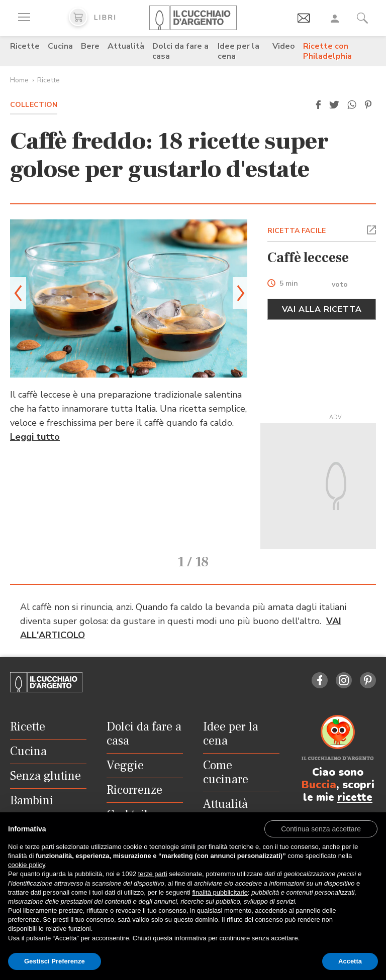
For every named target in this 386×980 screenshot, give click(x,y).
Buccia (319, 785)
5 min (289, 284)
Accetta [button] (350, 961)
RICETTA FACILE (297, 231)
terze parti (153, 874)
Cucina (60, 46)
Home (19, 80)
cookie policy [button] (26, 865)
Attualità (126, 46)
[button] (318, 105)
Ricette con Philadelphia (327, 51)
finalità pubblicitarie (220, 892)
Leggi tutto (35, 437)
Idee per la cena (238, 51)
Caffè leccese (308, 258)
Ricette (25, 46)
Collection (34, 105)
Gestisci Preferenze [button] (55, 961)
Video (284, 46)
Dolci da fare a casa (180, 51)
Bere (90, 46)
